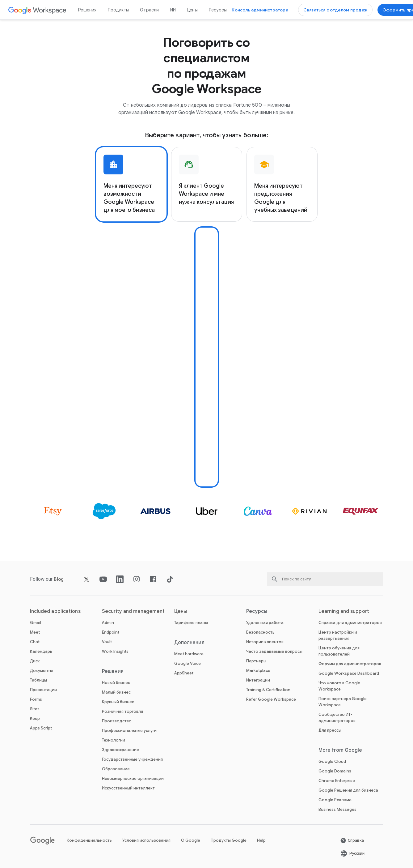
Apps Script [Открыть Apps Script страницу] (41, 728)
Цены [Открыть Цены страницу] (192, 10)
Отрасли (149, 10)
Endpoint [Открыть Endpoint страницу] (111, 632)
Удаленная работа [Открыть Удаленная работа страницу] (265, 623)
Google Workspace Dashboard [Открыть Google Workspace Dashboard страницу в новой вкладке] (349, 673)
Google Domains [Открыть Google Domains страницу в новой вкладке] (335, 771)
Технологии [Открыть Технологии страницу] (114, 740)
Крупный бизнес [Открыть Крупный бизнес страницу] (118, 702)
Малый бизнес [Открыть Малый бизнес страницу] (116, 692)
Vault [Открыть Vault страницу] (107, 642)
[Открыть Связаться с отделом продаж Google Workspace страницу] (335, 10)
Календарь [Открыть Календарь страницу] (41, 651)
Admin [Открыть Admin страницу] (108, 623)
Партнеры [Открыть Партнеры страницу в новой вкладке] (256, 661)
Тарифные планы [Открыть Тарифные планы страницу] (191, 623)
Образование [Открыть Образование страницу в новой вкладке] (116, 769)
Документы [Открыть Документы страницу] (41, 671)
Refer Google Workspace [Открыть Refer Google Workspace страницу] (271, 699)
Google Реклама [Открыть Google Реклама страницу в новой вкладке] (335, 800)
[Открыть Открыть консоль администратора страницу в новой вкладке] (260, 10)
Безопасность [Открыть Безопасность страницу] (260, 632)
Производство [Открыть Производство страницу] (117, 721)
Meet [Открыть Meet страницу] (35, 632)
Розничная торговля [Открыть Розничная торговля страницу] (122, 711)
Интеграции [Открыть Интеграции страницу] (258, 680)
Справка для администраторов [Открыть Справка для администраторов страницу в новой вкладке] (350, 623)
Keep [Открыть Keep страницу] (35, 718)
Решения (87, 10)
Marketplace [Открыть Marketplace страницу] (258, 671)
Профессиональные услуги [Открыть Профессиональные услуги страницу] (129, 731)
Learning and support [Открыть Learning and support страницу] (344, 611)
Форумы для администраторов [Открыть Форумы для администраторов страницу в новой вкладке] (350, 664)
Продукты (118, 10)
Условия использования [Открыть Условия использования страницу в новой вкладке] (146, 840)
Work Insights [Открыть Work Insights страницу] (115, 651)
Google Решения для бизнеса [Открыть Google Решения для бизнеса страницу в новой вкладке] (348, 790)
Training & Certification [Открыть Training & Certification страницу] (268, 690)
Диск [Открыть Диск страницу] (35, 661)
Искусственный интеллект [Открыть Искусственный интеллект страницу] (128, 788)
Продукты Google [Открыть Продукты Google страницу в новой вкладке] (229, 840)
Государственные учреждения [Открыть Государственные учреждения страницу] (132, 759)
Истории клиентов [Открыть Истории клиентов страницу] (265, 642)
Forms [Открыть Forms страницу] (36, 699)
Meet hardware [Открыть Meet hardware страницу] (189, 654)
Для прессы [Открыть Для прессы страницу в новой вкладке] (330, 730)
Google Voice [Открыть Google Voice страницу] (188, 663)
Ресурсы (218, 10)
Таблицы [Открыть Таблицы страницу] (38, 680)
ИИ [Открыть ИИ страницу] (173, 10)
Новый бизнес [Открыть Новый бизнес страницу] (116, 683)
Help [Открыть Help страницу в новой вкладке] (261, 840)
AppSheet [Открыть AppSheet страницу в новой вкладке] (184, 673)
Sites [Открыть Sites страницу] (35, 709)
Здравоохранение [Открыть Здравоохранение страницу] (120, 750)
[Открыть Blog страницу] (59, 579)
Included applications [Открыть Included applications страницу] (55, 611)
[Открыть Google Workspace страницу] (38, 10)
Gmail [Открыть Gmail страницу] (36, 623)
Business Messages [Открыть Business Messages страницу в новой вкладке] (337, 809)
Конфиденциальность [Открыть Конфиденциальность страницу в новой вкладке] (89, 840)
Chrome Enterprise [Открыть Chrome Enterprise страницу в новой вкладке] (337, 781)
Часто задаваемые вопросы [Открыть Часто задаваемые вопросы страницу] (274, 651)
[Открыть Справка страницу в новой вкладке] (352, 840)
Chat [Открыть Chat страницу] (35, 642)
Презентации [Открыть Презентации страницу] (43, 690)
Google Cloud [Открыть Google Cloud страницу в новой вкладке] (332, 761)
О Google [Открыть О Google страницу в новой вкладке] (191, 840)
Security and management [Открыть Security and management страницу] (133, 611)
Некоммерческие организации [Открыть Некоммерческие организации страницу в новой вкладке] (133, 778)
